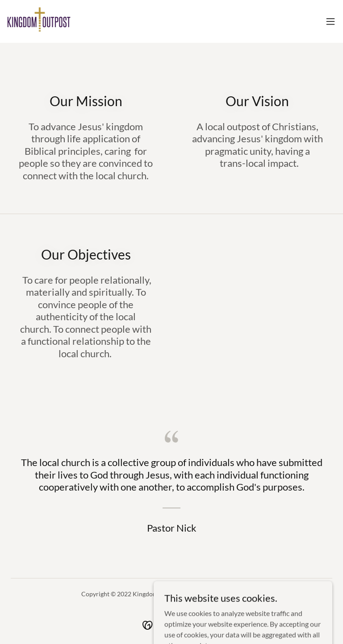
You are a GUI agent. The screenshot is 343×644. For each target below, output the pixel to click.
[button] (330, 21)
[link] (39, 21)
